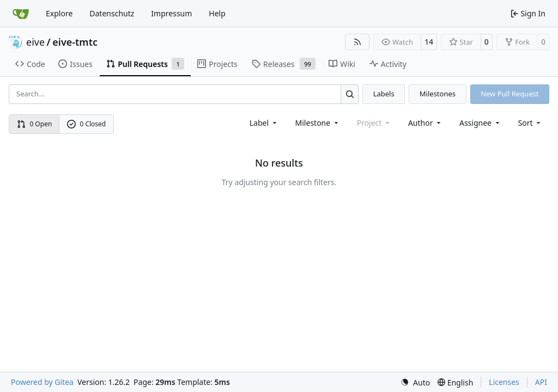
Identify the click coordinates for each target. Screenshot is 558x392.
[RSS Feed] (357, 42)
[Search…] (350, 94)
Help (217, 13)
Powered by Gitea (42, 382)
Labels (384, 94)
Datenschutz (112, 13)
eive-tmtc (75, 42)
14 (429, 42)
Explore (59, 13)
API (541, 382)
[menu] (530, 123)
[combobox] (264, 123)
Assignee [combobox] (480, 123)
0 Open (35, 124)
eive (35, 42)
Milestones (438, 94)
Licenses (504, 382)
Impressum (171, 13)
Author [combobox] (425, 123)
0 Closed (87, 124)
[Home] (21, 14)
